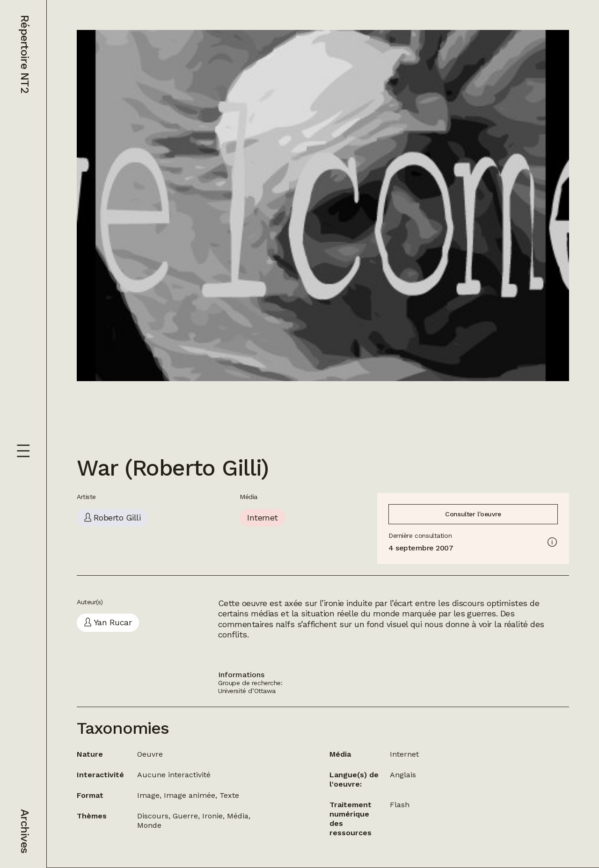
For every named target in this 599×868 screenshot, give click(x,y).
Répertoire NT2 (25, 54)
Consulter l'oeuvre (473, 514)
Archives (25, 831)
